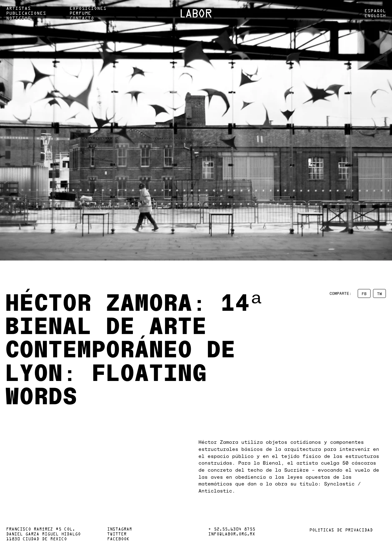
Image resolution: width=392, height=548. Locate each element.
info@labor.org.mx (232, 535)
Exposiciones (88, 9)
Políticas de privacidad (341, 531)
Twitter (117, 535)
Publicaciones (26, 13)
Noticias (18, 18)
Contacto (82, 18)
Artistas (18, 9)
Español (375, 11)
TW (379, 294)
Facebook (118, 539)
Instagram (120, 530)
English (375, 16)
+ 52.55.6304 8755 (232, 530)
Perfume (80, 13)
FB (364, 294)
